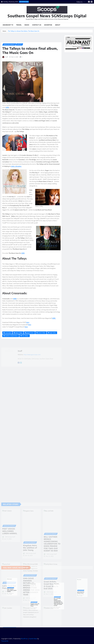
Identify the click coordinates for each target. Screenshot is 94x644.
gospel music (30, 375)
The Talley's (25, 378)
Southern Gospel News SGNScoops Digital (47, 16)
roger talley (53, 375)
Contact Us (37, 25)
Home (4, 31)
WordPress (24, 639)
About (58, 25)
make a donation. (16, 208)
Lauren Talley (42, 375)
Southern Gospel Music (11, 378)
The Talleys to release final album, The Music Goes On (24, 31)
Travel (19, 25)
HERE (7, 150)
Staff (6, 99)
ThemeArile (5, 641)
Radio (27, 25)
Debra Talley (19, 375)
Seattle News (33, 639)
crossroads (8, 375)
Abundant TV (8, 25)
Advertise (48, 25)
